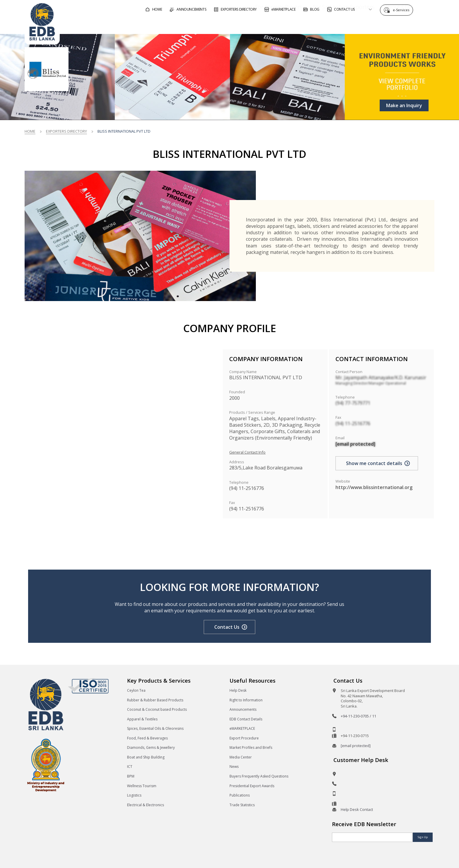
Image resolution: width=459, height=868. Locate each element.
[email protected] (355, 444)
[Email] (372, 837)
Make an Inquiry (404, 105)
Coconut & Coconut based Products (157, 709)
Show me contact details (374, 463)
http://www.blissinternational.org (374, 487)
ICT (130, 767)
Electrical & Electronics (145, 805)
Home (30, 131)
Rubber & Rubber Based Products (155, 700)
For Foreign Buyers (262, 24)
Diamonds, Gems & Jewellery (151, 747)
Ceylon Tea (136, 690)
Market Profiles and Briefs (251, 747)
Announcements (243, 709)
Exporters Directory (66, 131)
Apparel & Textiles (142, 719)
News (234, 767)
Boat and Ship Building (146, 757)
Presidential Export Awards (252, 786)
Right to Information (246, 700)
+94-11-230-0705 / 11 (358, 716)
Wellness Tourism (142, 786)
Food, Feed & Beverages (147, 738)
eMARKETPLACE (242, 728)
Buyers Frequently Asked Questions (259, 776)
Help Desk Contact (357, 809)
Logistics (134, 795)
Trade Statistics (242, 805)
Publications (240, 795)
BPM (131, 776)
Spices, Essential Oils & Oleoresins (155, 728)
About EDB (382, 24)
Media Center (241, 757)
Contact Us (227, 627)
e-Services (403, 10)
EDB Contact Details (246, 719)
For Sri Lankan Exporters (327, 24)
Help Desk (238, 690)
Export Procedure (244, 738)
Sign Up (423, 837)
